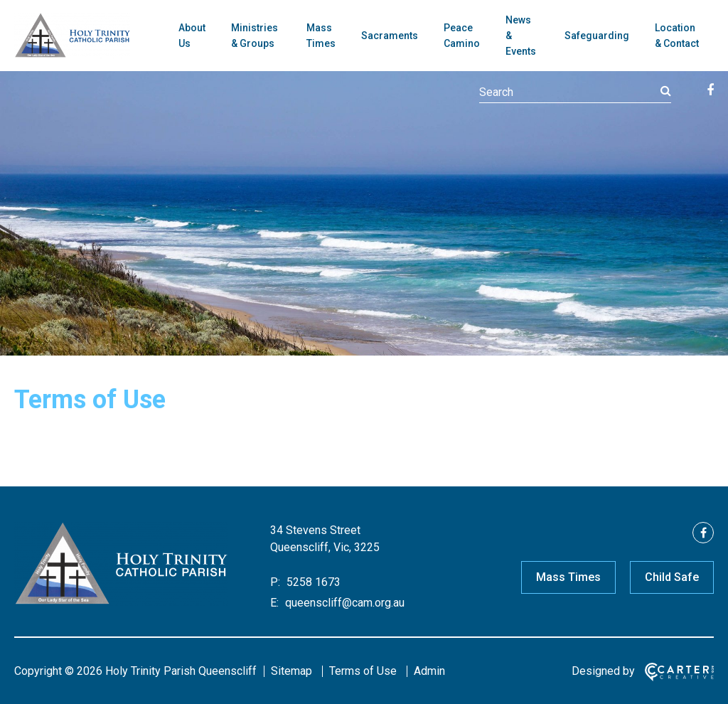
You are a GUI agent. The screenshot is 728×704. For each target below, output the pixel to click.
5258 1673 (312, 582)
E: (274, 603)
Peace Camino (462, 36)
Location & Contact (677, 36)
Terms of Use (363, 671)
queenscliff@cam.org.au (343, 603)
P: (275, 582)
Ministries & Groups (255, 36)
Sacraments (390, 36)
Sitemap (291, 671)
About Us (192, 36)
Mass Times (321, 36)
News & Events (521, 36)
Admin (429, 671)
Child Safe (672, 577)
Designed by (603, 671)
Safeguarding (597, 36)
